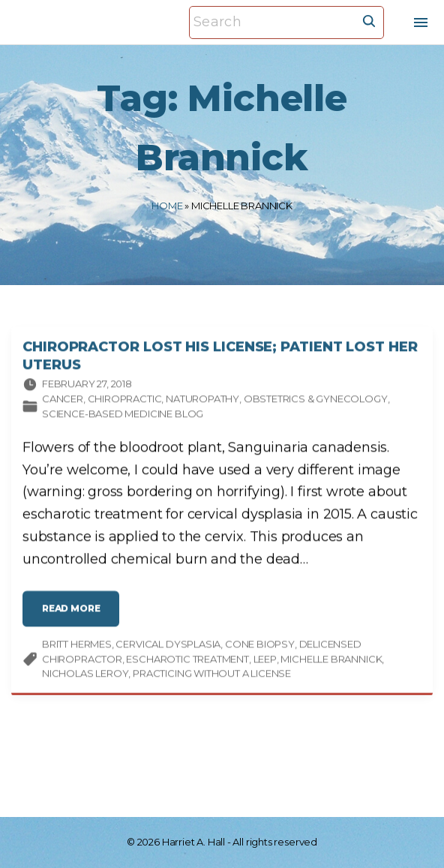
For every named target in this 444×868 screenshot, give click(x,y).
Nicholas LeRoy (85, 677)
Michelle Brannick (331, 662)
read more (75, 619)
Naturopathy (202, 403)
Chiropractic (125, 403)
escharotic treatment (187, 662)
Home (167, 206)
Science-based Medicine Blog (123, 417)
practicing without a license (212, 677)
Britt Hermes (77, 648)
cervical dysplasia (168, 648)
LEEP (265, 662)
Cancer (63, 403)
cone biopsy (260, 648)
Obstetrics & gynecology (316, 403)
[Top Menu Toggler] (421, 23)
